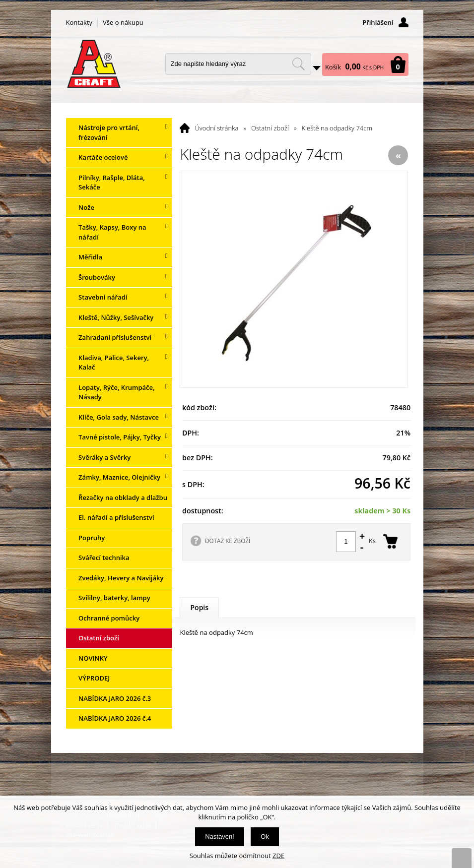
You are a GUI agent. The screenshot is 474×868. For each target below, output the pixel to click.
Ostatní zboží (270, 128)
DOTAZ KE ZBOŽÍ (228, 541)
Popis (199, 607)
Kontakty (79, 22)
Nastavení (220, 837)
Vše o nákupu (123, 22)
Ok (265, 837)
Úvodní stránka (216, 128)
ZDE (278, 856)
